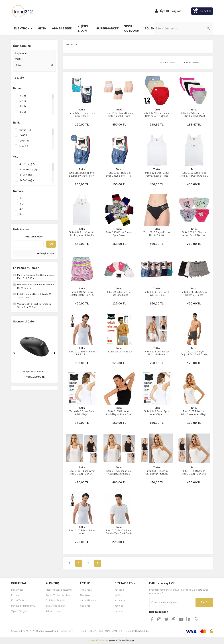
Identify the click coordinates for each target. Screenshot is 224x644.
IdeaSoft (93, 640)
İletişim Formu (53, 611)
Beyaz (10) (25, 130)
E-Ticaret (104, 641)
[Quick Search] (28, 244)
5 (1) (22, 215)
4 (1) (22, 209)
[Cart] (202, 11)
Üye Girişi (85, 595)
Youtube (119, 606)
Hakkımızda (17, 590)
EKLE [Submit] (204, 602)
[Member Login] (156, 11)
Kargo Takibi (18, 601)
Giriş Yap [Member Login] (176, 11)
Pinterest (119, 611)
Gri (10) (24, 135)
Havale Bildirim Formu (23, 606)
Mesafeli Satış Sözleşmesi (59, 590)
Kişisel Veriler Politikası (58, 595)
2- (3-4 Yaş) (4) (27, 175)
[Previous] (14, 353)
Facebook (120, 590)
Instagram (120, 601)
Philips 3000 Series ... (34, 372)
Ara (51, 244)
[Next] (55, 353)
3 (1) (22, 204)
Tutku (82, 110)
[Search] (188, 29)
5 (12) (23, 101)
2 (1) (22, 199)
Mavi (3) (24, 146)
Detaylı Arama (45, 253)
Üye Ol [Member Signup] (165, 11)
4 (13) (23, 96)
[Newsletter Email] (172, 603)
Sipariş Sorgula (19, 611)
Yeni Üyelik (86, 590)
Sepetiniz (85, 606)
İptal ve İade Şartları (56, 606)
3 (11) (23, 106)
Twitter (118, 595)
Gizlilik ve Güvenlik (56, 601)
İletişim (15, 595)
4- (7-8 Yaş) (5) (27, 164)
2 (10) (23, 112)
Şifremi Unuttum (89, 601)
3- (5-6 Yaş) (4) (27, 180)
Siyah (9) (24, 141)
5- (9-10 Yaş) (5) (28, 170)
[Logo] (23, 11)
